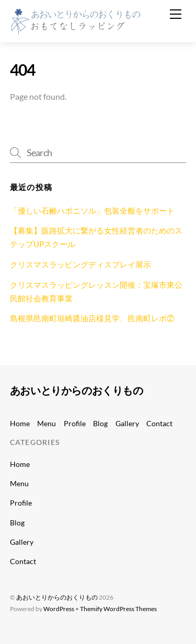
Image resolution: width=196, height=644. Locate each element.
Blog (100, 423)
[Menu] (176, 14)
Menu (47, 423)
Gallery (127, 423)
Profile (75, 423)
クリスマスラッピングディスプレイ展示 (80, 264)
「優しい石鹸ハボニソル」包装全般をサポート (92, 210)
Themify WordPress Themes (118, 609)
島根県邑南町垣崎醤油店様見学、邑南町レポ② (92, 318)
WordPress (59, 609)
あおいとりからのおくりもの (57, 597)
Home (20, 423)
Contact (159, 423)
